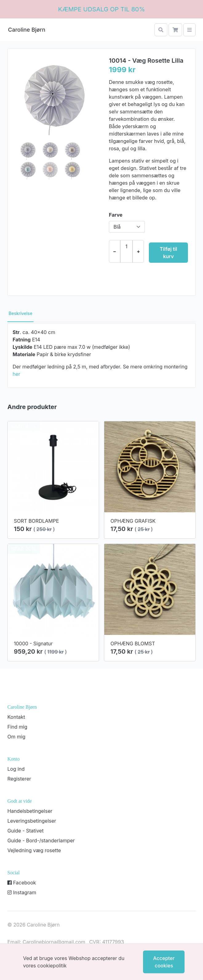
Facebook (22, 883)
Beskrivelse (20, 313)
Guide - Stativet (26, 831)
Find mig (17, 727)
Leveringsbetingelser (32, 821)
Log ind (16, 769)
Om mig (16, 737)
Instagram (22, 892)
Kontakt (16, 717)
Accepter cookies (164, 962)
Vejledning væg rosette (34, 850)
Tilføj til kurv (168, 253)
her (16, 374)
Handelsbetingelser (30, 811)
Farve (116, 215)
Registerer (19, 779)
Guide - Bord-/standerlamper (41, 840)
